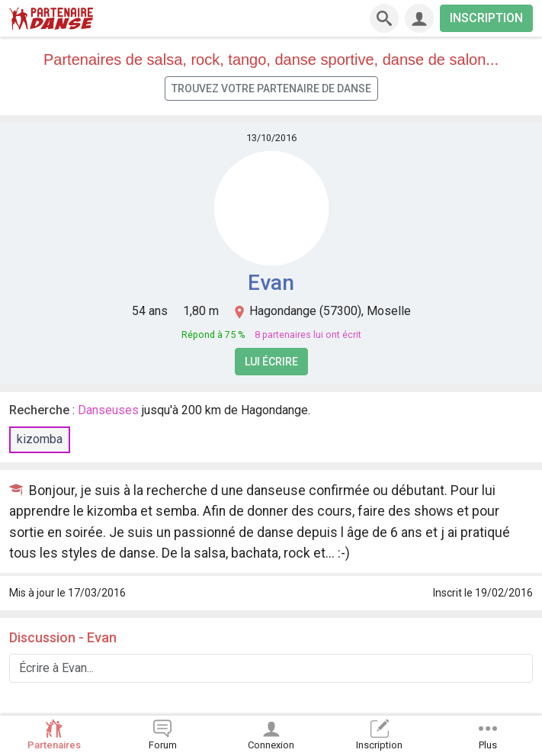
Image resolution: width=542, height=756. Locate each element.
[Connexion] (419, 18)
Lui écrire (271, 362)
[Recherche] (384, 18)
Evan (271, 283)
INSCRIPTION (486, 18)
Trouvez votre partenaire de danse (271, 88)
